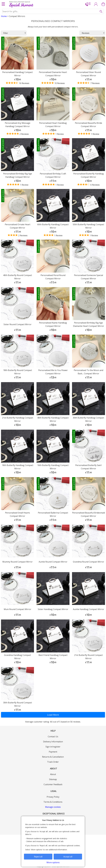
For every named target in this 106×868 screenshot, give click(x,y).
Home (4, 16)
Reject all (38, 857)
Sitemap (53, 779)
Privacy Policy (53, 797)
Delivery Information (53, 742)
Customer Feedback (53, 784)
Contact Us (53, 737)
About (53, 774)
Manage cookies (53, 807)
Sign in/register (53, 747)
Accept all (68, 857)
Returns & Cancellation (53, 757)
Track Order (53, 762)
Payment (53, 752)
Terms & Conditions (53, 802)
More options (53, 862)
